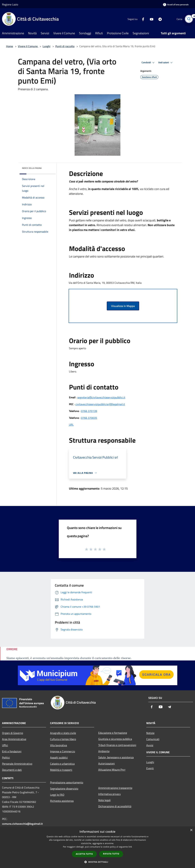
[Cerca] (189, 19)
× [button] (191, 830)
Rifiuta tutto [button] (111, 854)
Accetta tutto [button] (84, 854)
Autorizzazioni (107, 763)
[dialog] (97, 847)
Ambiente (104, 751)
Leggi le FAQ (57, 795)
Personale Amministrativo (17, 764)
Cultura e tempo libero (63, 739)
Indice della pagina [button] (32, 168)
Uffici (5, 745)
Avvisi (150, 745)
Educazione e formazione (113, 733)
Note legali (104, 800)
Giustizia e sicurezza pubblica (115, 739)
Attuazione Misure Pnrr (112, 770)
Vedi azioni (166, 63)
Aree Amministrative (14, 739)
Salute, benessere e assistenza (116, 757)
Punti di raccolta (65, 46)
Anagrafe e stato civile (63, 733)
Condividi (149, 63)
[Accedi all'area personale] (176, 5)
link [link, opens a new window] (130, 847)
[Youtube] (150, 19)
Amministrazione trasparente (115, 788)
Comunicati (153, 739)
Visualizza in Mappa (123, 306)
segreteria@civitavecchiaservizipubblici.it (101, 397)
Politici (6, 757)
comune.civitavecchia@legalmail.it (22, 824)
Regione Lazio (10, 4)
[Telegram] (159, 19)
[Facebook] (142, 19)
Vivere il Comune (28, 46)
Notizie (150, 733)
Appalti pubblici (59, 757)
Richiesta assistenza (62, 801)
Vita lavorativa (58, 745)
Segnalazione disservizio (64, 789)
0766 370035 (89, 418)
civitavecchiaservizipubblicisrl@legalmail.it (100, 404)
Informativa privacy (110, 794)
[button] (98, 862)
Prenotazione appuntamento (67, 782)
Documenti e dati (12, 770)
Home (10, 46)
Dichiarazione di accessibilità (115, 806)
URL (71, 425)
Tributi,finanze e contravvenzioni (117, 745)
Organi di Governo (13, 733)
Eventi (150, 768)
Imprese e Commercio (63, 751)
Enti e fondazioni (12, 751)
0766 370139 (89, 411)
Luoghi (46, 46)
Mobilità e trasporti (61, 770)
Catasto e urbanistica (62, 764)
